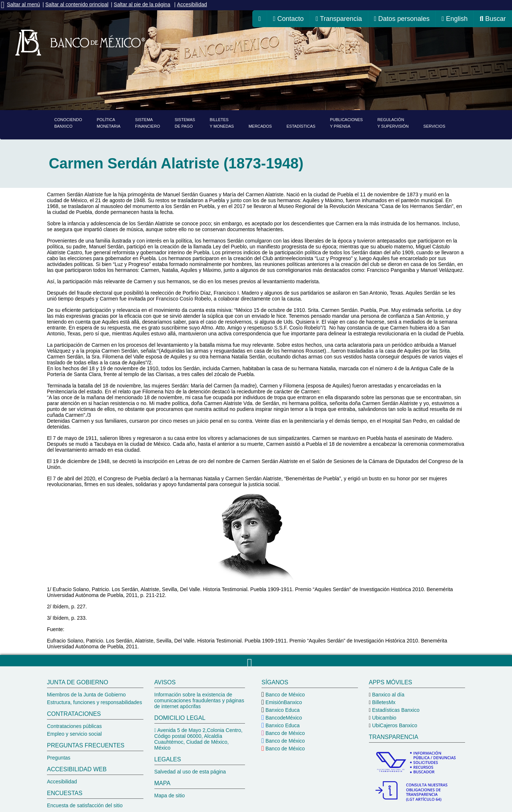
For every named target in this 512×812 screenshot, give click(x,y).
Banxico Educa (282, 710)
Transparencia (339, 19)
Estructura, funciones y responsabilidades (94, 702)
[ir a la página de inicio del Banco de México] (260, 19)
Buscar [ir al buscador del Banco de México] (493, 19)
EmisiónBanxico (283, 702)
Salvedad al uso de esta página (190, 772)
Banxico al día (388, 695)
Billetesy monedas (222, 123)
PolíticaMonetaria (109, 123)
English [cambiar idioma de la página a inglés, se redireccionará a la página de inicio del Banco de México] (455, 19)
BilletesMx (383, 702)
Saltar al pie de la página (142, 4)
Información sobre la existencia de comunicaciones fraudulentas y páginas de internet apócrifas (199, 700)
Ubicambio (384, 718)
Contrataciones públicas (74, 726)
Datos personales (402, 19)
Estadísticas (301, 126)
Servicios (434, 126)
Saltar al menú (23, 4)
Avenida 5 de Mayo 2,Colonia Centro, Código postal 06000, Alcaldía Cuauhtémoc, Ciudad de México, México (199, 739)
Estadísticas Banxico (395, 710)
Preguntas (59, 758)
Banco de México (284, 695)
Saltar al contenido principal (77, 4)
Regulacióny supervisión (393, 123)
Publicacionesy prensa (346, 123)
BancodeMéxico (283, 718)
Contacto (288, 19)
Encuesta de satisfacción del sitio (85, 805)
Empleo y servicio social (74, 734)
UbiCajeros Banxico (394, 725)
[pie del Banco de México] (256, 739)
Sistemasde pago (185, 123)
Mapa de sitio (170, 795)
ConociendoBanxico (68, 123)
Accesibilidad (192, 4)
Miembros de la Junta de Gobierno (86, 695)
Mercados (260, 126)
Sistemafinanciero (147, 123)
